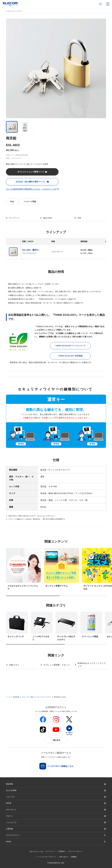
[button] (56, 797)
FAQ (12, 202)
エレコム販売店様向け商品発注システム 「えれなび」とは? (31, 189)
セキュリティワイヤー (15, 11)
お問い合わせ (63, 857)
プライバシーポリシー (75, 851)
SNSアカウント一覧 (36, 852)
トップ (8, 697)
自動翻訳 (74, 857)
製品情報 (16, 697)
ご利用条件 (61, 851)
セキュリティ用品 (28, 697)
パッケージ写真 (30, 202)
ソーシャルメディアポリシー (47, 857)
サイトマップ (50, 851)
